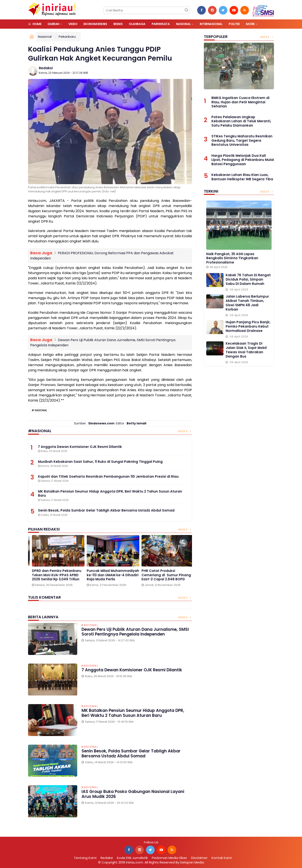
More (250, 24)
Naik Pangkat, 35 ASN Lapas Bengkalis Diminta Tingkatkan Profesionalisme (232, 258)
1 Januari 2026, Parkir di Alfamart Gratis (104, 573)
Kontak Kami (222, 858)
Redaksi (46, 68)
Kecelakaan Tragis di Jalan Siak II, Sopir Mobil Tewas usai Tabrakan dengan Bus (246, 350)
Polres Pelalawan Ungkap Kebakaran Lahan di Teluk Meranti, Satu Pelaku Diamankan (241, 121)
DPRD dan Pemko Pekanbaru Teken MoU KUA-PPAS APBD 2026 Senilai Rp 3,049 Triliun (163, 575)
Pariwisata (161, 24)
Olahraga (137, 24)
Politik (234, 24)
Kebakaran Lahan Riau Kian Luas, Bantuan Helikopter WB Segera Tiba (242, 177)
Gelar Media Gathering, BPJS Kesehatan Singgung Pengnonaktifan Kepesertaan (55, 575)
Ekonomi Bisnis (95, 24)
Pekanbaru (67, 37)
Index (185, 431)
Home (35, 24)
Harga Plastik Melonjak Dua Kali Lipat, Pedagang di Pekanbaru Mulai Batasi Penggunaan (243, 160)
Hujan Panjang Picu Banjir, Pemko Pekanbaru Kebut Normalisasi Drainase (248, 326)
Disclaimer (199, 858)
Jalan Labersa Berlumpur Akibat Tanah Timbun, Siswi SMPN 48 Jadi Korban (247, 303)
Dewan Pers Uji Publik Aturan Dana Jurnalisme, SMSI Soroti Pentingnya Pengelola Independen (135, 632)
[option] (55, 562)
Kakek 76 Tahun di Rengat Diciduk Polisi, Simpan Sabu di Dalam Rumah (248, 279)
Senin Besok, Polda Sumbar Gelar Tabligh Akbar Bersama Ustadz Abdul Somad (131, 753)
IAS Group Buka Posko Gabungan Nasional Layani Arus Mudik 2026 (133, 794)
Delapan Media (192, 862)
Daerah (53, 24)
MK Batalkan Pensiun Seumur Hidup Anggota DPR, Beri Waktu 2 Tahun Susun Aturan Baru (133, 713)
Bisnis (118, 24)
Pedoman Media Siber (169, 858)
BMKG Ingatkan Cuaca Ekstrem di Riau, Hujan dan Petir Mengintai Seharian (240, 102)
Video (73, 24)
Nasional (183, 24)
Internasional (211, 24)
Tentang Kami (85, 858)
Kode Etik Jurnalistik (132, 858)
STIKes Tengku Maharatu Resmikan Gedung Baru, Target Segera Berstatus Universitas (242, 140)
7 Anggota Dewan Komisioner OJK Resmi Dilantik (132, 670)
